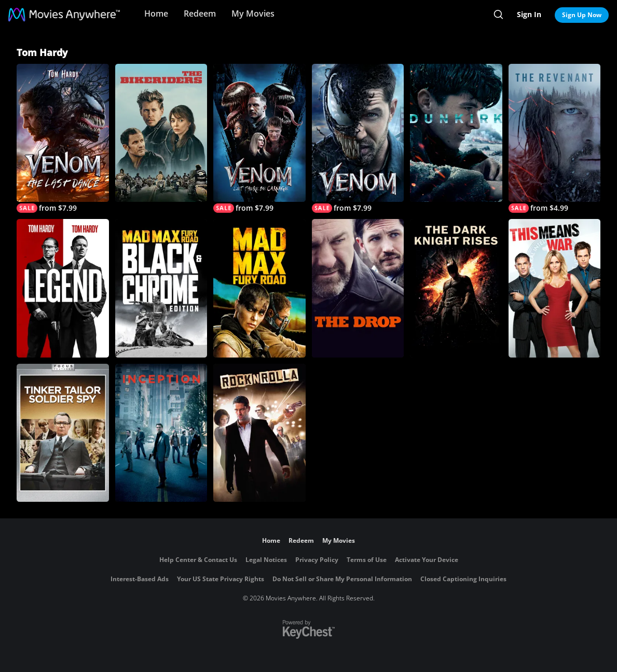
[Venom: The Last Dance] (63, 138)
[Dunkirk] (456, 133)
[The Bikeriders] (161, 133)
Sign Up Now (582, 15)
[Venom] (358, 138)
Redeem (200, 13)
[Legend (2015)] (63, 288)
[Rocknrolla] (259, 433)
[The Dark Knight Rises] (456, 288)
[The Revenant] (555, 138)
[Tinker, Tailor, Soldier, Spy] (63, 433)
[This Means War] (555, 288)
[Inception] (161, 433)
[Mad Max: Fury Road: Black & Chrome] (161, 288)
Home (156, 13)
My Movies (253, 13)
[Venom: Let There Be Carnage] (259, 138)
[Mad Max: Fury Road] (259, 288)
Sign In (529, 14)
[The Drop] (358, 288)
